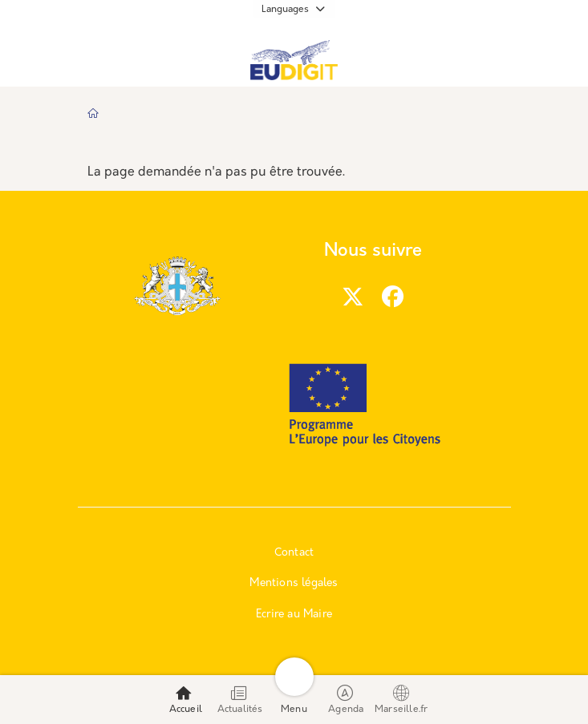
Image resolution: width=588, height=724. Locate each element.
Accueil (186, 700)
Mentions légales (294, 583)
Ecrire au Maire (294, 615)
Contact (294, 553)
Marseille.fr (401, 700)
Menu (294, 700)
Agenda (346, 700)
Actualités (240, 700)
